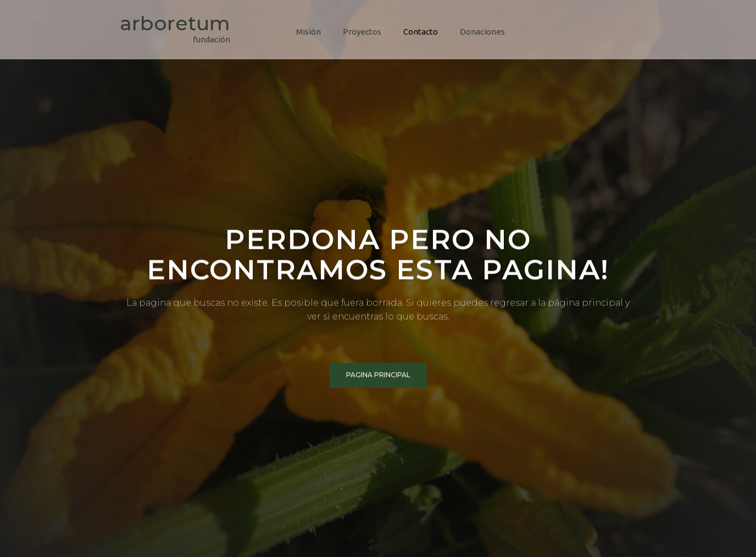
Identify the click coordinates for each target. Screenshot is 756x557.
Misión (308, 32)
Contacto (421, 32)
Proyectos (362, 32)
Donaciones (482, 32)
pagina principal (378, 376)
